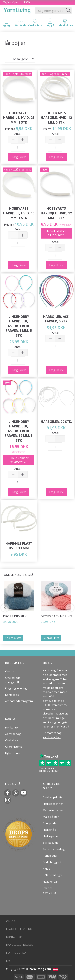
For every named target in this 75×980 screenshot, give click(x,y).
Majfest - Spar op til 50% (17, 2)
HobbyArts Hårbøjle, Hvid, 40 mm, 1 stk (19, 213)
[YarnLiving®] (17, 10)
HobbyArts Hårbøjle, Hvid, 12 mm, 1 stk (56, 213)
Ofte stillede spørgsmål (13, 680)
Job (8, 960)
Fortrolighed (16, 953)
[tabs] (65, 24)
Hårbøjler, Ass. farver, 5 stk (56, 319)
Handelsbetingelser (20, 945)
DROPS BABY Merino (56, 616)
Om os (10, 671)
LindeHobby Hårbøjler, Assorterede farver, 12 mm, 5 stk (19, 431)
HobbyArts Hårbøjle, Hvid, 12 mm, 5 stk (56, 118)
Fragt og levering (16, 688)
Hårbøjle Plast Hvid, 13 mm (19, 546)
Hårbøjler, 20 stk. (56, 422)
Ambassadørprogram (18, 701)
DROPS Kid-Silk (15, 616)
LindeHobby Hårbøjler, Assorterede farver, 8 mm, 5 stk (19, 326)
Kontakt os (12, 695)
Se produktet (13, 638)
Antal (18, 134)
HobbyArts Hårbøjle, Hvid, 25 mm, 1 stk (19, 118)
